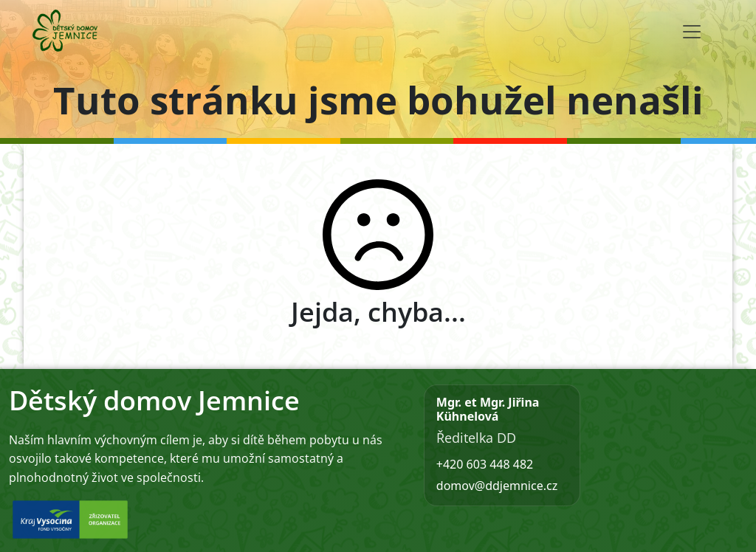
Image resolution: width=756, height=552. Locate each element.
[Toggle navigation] (692, 32)
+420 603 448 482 (485, 464)
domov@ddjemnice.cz (497, 486)
